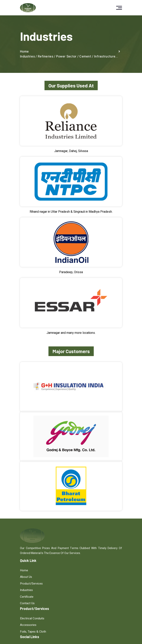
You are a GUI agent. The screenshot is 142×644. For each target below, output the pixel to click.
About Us (26, 577)
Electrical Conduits (86, 570)
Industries (26, 590)
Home (24, 52)
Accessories (82, 577)
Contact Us (27, 603)
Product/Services (31, 584)
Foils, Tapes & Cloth (86, 584)
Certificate (27, 597)
